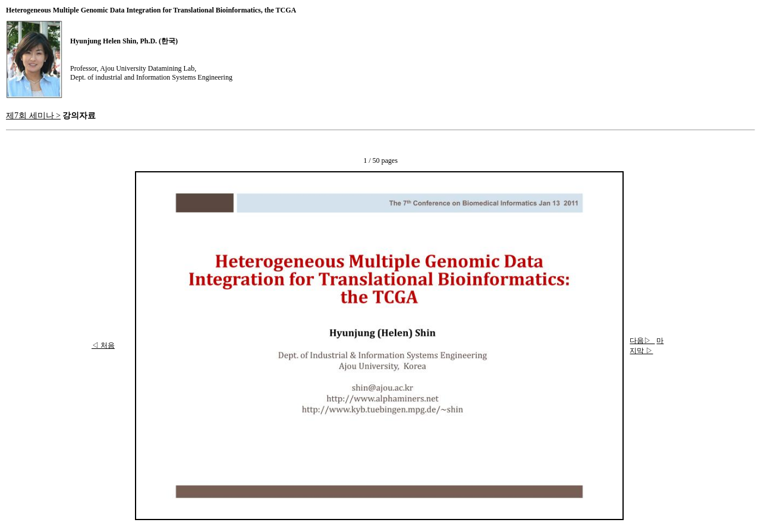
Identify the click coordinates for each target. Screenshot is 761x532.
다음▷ (642, 341)
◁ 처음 (103, 345)
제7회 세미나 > (33, 115)
